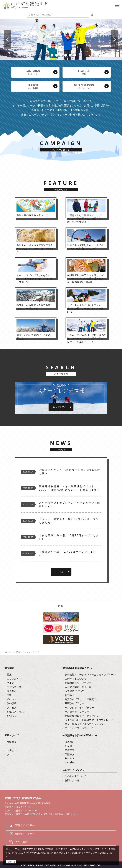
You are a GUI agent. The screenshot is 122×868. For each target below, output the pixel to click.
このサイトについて (76, 679)
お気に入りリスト (16, 712)
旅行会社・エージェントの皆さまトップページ (90, 674)
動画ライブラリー (74, 703)
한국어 (68, 746)
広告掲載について (74, 691)
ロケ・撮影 (21, 842)
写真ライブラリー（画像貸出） (82, 699)
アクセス (12, 708)
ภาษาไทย (70, 763)
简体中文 (70, 750)
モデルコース (14, 687)
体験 (9, 695)
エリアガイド (14, 679)
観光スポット (14, 691)
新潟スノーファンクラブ (27, 652)
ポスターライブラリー (77, 712)
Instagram (12, 750)
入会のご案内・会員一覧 (78, 687)
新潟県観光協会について (78, 683)
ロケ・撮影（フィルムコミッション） (85, 724)
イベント (12, 699)
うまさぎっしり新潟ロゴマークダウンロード (89, 720)
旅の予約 (12, 703)
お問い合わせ (72, 780)
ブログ (10, 754)
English (69, 742)
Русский (69, 758)
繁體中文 (70, 754)
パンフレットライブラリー (79, 708)
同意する (11, 862)
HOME (8, 652)
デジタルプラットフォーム (79, 728)
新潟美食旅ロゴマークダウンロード (84, 716)
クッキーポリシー (88, 853)
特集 (9, 674)
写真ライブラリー (25, 825)
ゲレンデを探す (58, 407)
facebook (12, 742)
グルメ (10, 683)
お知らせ (12, 716)
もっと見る (58, 572)
